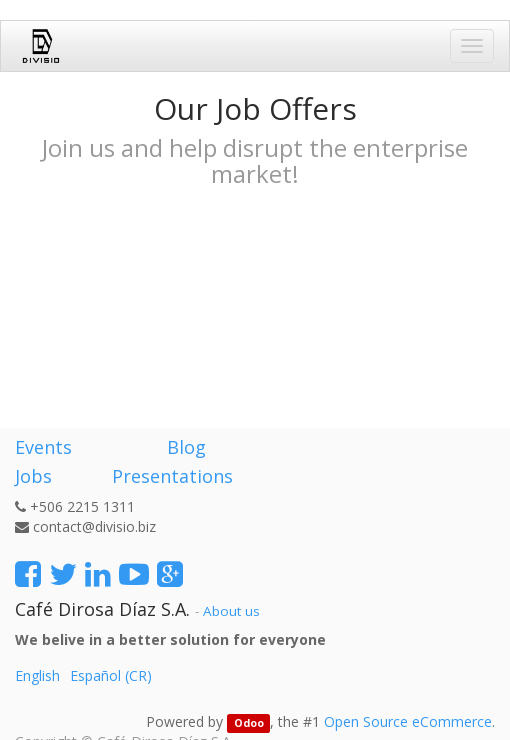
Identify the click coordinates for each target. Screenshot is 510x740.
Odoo (249, 723)
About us (231, 611)
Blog (186, 447)
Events (43, 447)
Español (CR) (111, 675)
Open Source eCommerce (408, 721)
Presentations (170, 476)
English (37, 675)
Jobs (33, 476)
